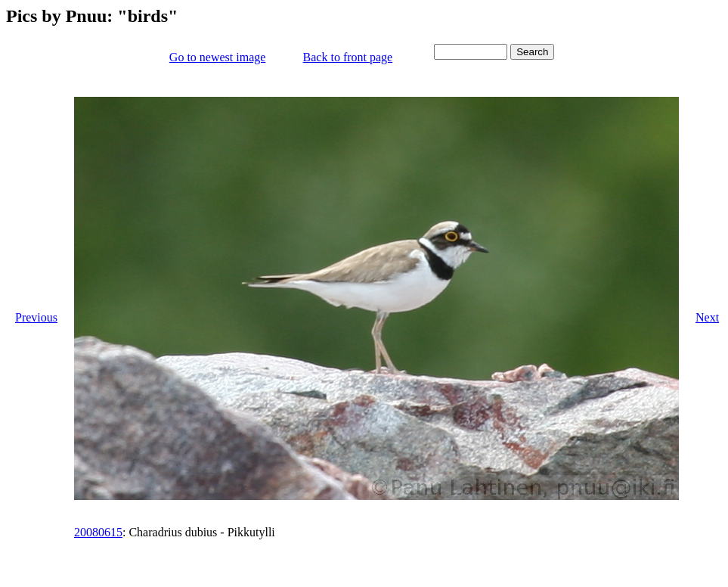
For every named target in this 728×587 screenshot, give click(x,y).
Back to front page (348, 57)
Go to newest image (218, 57)
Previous (36, 317)
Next (707, 317)
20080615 (98, 532)
